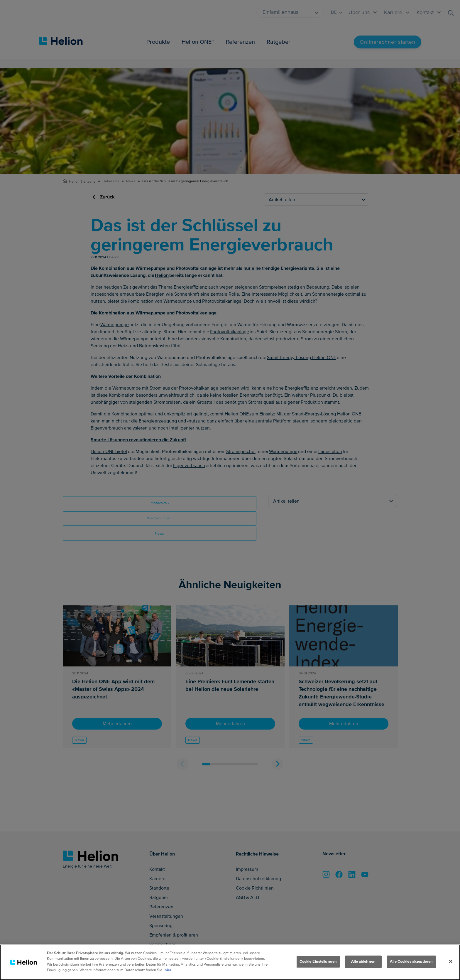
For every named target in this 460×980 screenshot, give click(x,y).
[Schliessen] (451, 962)
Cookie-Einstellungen (318, 962)
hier (168, 970)
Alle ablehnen (363, 962)
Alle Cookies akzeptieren (411, 962)
